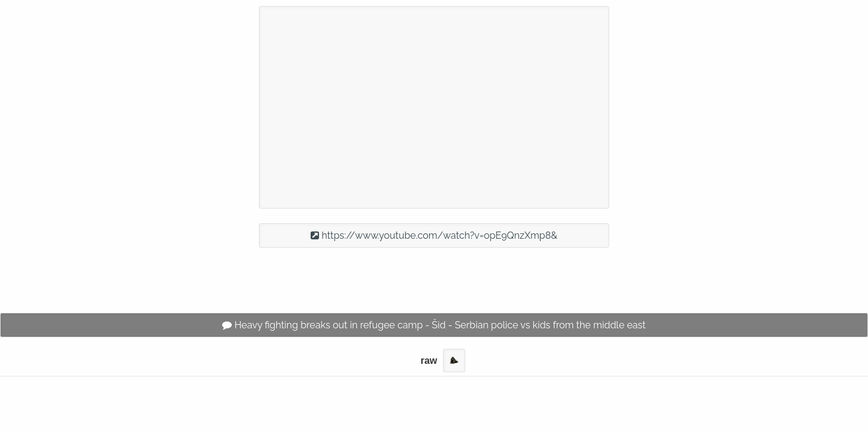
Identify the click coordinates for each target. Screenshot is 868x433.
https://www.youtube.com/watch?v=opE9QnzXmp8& (434, 235)
